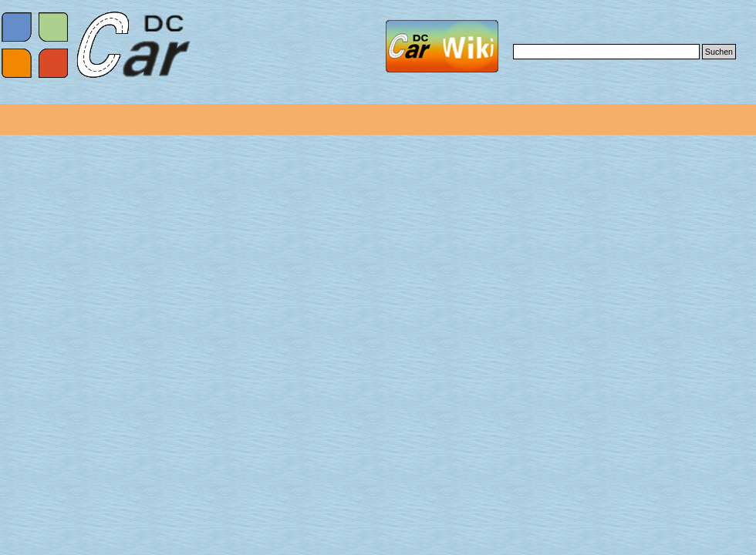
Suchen (719, 52)
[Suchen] (606, 52)
